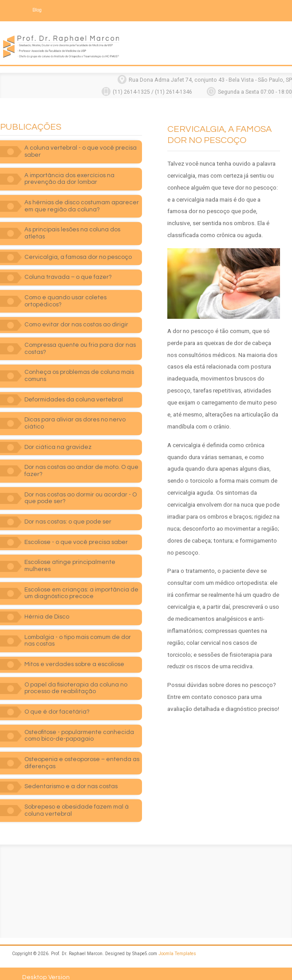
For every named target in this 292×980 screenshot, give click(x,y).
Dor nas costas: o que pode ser (68, 513)
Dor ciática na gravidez (58, 438)
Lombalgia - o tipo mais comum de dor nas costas (78, 632)
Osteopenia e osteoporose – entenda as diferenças (82, 754)
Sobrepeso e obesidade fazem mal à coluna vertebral (77, 801)
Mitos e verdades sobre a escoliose (74, 655)
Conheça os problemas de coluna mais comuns (79, 367)
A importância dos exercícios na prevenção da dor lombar (69, 177)
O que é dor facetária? (57, 703)
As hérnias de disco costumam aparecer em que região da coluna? (82, 204)
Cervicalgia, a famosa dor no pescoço (78, 248)
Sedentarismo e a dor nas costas (71, 778)
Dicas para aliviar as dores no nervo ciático (75, 414)
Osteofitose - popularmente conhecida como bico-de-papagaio (79, 727)
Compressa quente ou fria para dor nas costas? (80, 340)
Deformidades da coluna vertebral (74, 391)
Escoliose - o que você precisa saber (76, 533)
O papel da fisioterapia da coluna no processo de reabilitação (76, 679)
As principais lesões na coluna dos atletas (83, 228)
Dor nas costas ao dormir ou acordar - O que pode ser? (81, 489)
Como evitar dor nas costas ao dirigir (76, 316)
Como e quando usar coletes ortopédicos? (65, 292)
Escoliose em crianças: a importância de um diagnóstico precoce (81, 584)
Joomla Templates (177, 945)
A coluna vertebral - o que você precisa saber (81, 150)
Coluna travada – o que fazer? (68, 268)
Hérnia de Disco (47, 608)
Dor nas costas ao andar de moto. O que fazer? (81, 462)
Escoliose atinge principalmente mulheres (70, 557)
